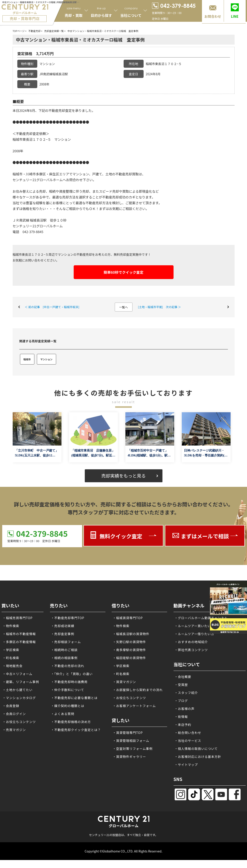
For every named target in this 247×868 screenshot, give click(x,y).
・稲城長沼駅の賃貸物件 (131, 634)
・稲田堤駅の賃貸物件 (129, 658)
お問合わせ (213, 16)
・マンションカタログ (19, 698)
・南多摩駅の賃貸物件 (129, 650)
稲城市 (27, 359)
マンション (46, 359)
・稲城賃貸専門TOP (128, 618)
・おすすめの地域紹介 (191, 642)
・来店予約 (183, 725)
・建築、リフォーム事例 (21, 682)
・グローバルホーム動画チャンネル (201, 618)
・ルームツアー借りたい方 (195, 634)
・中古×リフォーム (18, 674)
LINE (235, 16)
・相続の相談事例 (64, 658)
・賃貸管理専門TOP (128, 733)
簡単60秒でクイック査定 (123, 272)
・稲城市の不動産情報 (19, 634)
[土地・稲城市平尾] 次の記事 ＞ (160, 307)
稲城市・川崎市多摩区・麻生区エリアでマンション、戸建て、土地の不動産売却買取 (76, 174)
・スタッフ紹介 (186, 693)
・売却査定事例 (63, 634)
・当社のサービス (188, 741)
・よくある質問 (63, 714)
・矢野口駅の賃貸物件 (129, 642)
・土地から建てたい (18, 690)
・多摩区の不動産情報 (19, 642)
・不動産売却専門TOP (68, 618)
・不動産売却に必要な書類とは (74, 698)
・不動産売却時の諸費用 (69, 682)
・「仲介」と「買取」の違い (72, 674)
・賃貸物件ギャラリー (129, 757)
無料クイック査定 (121, 536)
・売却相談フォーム (66, 642)
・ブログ (181, 701)
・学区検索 (11, 650)
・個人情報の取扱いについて (196, 749)
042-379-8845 (42, 533)
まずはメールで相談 (205, 536)
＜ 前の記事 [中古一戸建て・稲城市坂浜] (52, 307)
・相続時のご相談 (64, 650)
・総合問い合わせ (188, 733)
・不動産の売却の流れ (68, 666)
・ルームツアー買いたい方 (195, 626)
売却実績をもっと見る (124, 476)
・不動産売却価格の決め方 (71, 722)
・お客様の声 (185, 709)
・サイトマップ (186, 765)
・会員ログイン (14, 714)
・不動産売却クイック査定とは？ (76, 730)
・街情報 (181, 717)
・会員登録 (11, 706)
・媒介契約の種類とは (68, 706)
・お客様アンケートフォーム (134, 706)
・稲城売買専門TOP (18, 618)
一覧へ (123, 307)
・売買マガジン (14, 730)
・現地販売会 (13, 666)
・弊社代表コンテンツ (191, 650)
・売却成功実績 (63, 626)
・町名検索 (11, 658)
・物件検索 (11, 626)
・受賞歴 (181, 685)
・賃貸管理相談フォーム (131, 741)
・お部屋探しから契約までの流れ (138, 690)
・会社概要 (183, 677)
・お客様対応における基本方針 (198, 757)
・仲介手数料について (68, 690)
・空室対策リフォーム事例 (133, 749)
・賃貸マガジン (124, 682)
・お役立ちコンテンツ (19, 722)
